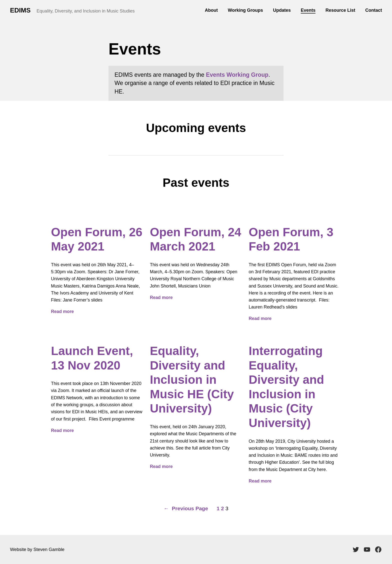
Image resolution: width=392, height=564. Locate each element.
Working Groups (245, 10)
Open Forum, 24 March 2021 (195, 239)
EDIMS (20, 10)
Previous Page (186, 508)
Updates (282, 10)
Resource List (340, 10)
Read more (62, 311)
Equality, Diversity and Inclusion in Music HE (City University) (192, 380)
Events (308, 10)
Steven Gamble (49, 549)
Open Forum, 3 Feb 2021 (291, 239)
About (211, 10)
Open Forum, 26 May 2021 (97, 239)
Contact (374, 10)
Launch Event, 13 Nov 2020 (92, 358)
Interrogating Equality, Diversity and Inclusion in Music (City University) (286, 387)
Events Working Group (237, 75)
